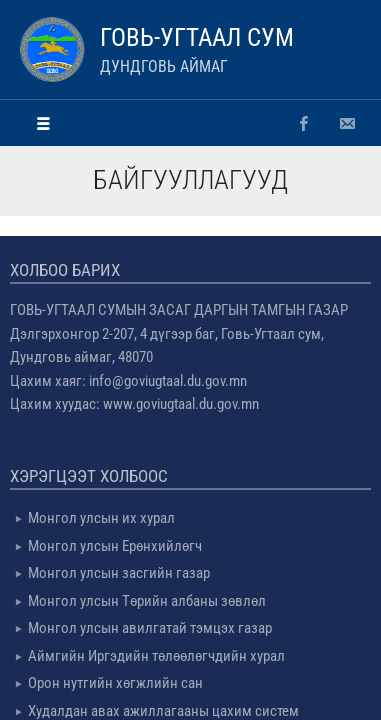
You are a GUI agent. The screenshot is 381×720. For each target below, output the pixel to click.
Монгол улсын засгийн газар (119, 573)
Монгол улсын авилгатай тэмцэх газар (150, 628)
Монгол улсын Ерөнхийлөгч (115, 546)
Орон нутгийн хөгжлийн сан (115, 683)
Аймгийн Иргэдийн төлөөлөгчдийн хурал (156, 656)
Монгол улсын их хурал (101, 518)
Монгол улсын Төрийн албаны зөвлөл (147, 601)
